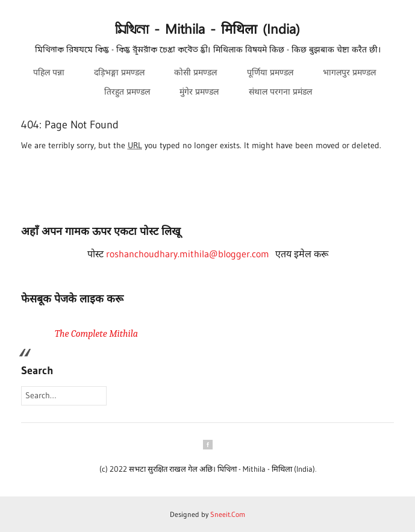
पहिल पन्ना (49, 72)
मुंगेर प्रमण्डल (199, 92)
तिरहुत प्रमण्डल (127, 92)
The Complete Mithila (96, 334)
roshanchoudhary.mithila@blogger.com (188, 254)
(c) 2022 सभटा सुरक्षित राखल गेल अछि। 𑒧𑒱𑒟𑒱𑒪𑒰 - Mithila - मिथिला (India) (207, 469)
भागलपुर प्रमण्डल (349, 72)
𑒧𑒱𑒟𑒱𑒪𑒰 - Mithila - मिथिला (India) (207, 30)
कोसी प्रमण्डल (195, 72)
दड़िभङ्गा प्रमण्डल (119, 72)
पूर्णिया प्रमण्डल (270, 72)
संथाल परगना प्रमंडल (280, 92)
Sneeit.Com (228, 514)
